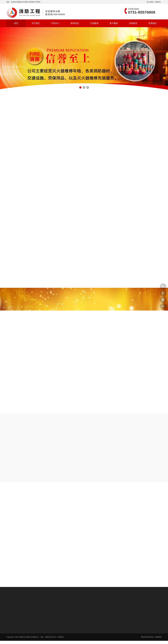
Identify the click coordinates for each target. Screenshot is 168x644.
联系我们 (153, 23)
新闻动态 (75, 23)
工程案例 (94, 23)
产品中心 (55, 23)
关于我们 (36, 23)
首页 (16, 23)
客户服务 (114, 23)
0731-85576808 (163, 287)
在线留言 (158, 2)
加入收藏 (150, 2)
